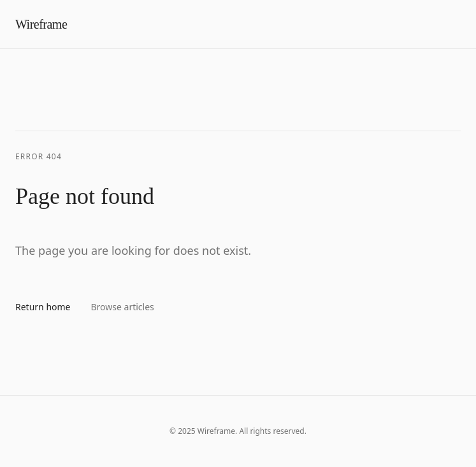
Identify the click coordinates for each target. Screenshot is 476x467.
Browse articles (123, 307)
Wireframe (41, 24)
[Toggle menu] (461, 24)
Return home (43, 307)
